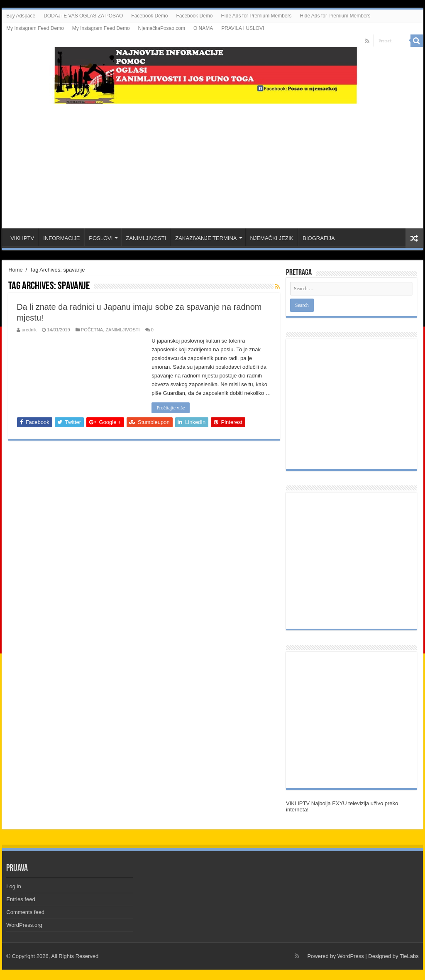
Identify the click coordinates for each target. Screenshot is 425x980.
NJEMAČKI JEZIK (272, 238)
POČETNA (92, 330)
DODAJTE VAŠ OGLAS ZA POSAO (83, 16)
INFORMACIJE (61, 238)
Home (16, 270)
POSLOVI (101, 238)
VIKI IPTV (22, 238)
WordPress (351, 956)
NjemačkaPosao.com (162, 28)
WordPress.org (24, 925)
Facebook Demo (149, 16)
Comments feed (25, 912)
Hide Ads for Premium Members (256, 16)
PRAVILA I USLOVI (243, 28)
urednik (29, 330)
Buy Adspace (21, 16)
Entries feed (21, 899)
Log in (13, 886)
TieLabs (409, 956)
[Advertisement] (212, 162)
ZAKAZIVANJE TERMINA (206, 238)
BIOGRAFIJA (319, 238)
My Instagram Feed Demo (35, 28)
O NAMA (203, 28)
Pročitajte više (171, 408)
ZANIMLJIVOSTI (146, 238)
